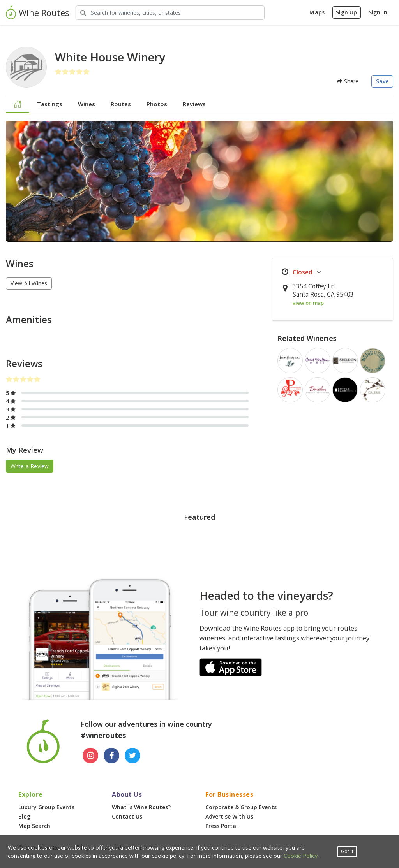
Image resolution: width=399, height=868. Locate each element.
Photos (157, 104)
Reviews (194, 104)
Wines (87, 104)
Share (348, 81)
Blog (24, 816)
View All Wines (29, 283)
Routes (121, 104)
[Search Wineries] (170, 13)
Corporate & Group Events (241, 807)
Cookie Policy (301, 856)
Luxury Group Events (46, 807)
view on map (308, 303)
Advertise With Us (229, 816)
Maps (317, 12)
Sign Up (346, 12)
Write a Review (30, 466)
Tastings (50, 104)
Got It (347, 851)
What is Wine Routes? (141, 807)
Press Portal (222, 826)
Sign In (378, 12)
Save (382, 81)
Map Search (34, 826)
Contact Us (127, 816)
